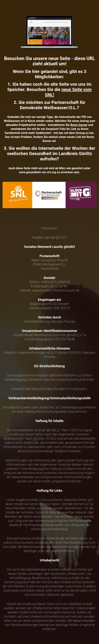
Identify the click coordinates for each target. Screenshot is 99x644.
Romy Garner (79, 125)
